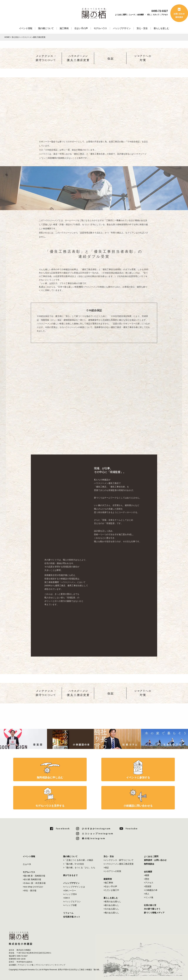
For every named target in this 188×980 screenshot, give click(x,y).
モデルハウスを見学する (50, 806)
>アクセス (149, 883)
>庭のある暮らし (111, 905)
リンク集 (30, 965)
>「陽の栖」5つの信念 (74, 864)
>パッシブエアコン (72, 902)
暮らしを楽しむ (161, 28)
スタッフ (156, 15)
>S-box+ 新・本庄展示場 (34, 883)
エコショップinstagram (98, 834)
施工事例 (64, 28)
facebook (63, 829)
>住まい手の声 (110, 886)
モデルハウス (100, 28)
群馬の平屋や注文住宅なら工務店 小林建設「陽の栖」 (79, 970)
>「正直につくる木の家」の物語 (78, 860)
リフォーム (68, 913)
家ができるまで (70, 875)
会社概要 (140, 15)
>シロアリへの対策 (112, 871)
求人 (149, 15)
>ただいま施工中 (111, 890)
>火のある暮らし (111, 909)
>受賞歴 (148, 886)
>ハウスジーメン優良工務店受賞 (119, 864)
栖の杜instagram (94, 838)
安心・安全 (142, 28)
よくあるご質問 (121, 15)
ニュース (132, 15)
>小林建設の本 (151, 890)
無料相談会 (149, 864)
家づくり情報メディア (154, 913)
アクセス (164, 15)
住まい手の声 (81, 28)
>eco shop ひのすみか (33, 887)
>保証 (106, 868)
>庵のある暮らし (111, 913)
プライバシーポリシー (44, 965)
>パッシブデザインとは (74, 887)
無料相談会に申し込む (50, 777)
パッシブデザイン (122, 28)
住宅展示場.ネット (72, 917)
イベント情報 (26, 28)
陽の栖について (46, 28)
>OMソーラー (70, 891)
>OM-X (66, 898)
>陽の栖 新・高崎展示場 (34, 876)
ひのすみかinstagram (96, 829)
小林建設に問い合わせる (138, 806)
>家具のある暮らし (112, 902)
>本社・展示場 (30, 891)
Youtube (132, 829)
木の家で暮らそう (152, 909)
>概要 (147, 875)
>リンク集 (149, 897)
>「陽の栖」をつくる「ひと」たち (79, 868)
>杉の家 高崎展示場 (32, 879)
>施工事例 (108, 883)
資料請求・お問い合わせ (155, 860)
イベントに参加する (138, 777)
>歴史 (147, 879)
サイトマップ (60, 965)
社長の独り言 (150, 905)
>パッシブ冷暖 (70, 905)
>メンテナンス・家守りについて (119, 860)
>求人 (147, 894)
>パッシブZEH (70, 894)
